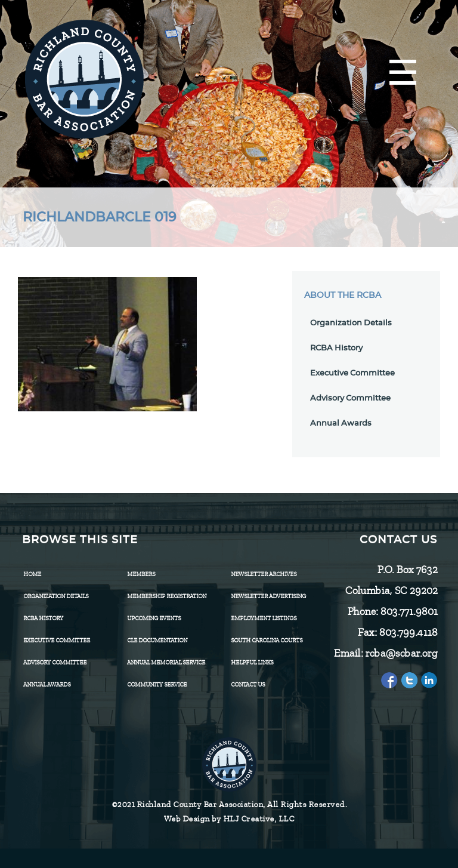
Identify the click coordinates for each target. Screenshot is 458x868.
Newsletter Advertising (268, 596)
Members (141, 574)
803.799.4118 (408, 632)
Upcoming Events (154, 618)
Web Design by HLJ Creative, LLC (229, 819)
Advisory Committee (350, 398)
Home (32, 574)
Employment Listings (264, 618)
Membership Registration (167, 596)
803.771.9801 (409, 611)
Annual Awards (341, 424)
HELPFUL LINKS (252, 662)
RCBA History (336, 348)
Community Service (157, 684)
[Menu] (403, 73)
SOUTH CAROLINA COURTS (267, 640)
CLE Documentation (157, 640)
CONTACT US (248, 684)
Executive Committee (352, 373)
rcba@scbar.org (401, 653)
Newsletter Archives (264, 574)
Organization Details (351, 323)
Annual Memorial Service (166, 662)
